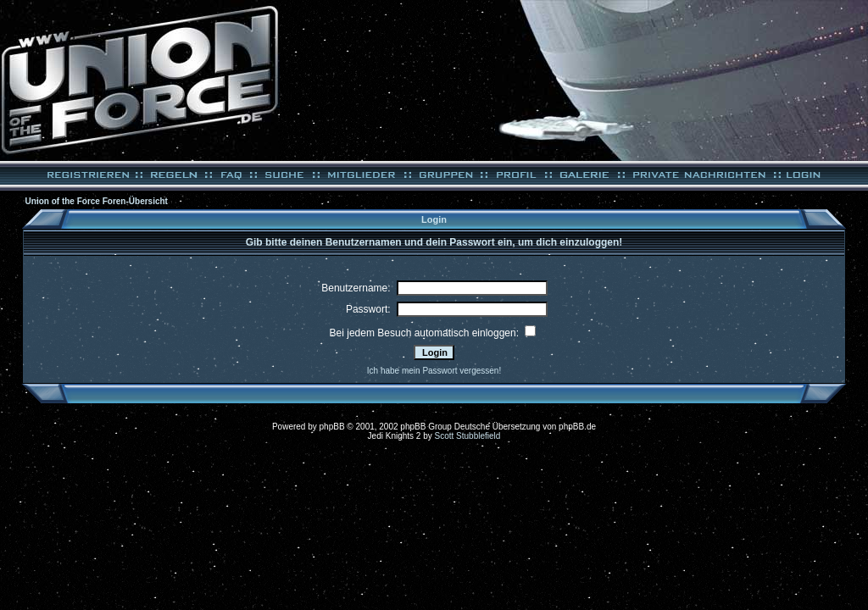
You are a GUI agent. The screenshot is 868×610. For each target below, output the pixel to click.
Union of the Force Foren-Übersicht (97, 201)
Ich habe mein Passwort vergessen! (434, 371)
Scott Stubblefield (468, 436)
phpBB (332, 427)
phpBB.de (577, 427)
